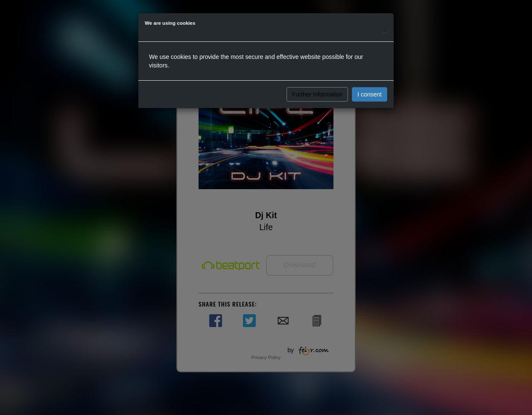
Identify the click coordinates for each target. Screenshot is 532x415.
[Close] (385, 31)
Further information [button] (317, 94)
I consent (370, 94)
